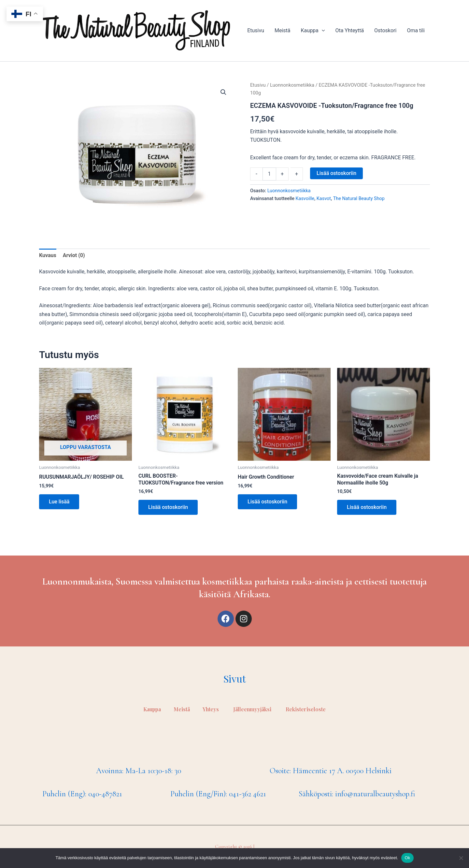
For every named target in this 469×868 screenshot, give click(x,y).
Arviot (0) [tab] (74, 255)
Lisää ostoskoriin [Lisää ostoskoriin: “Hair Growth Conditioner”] (267, 502)
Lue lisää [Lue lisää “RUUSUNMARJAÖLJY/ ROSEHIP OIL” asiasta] (59, 502)
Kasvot (324, 199)
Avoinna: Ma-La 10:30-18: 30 (139, 771)
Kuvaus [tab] (48, 255)
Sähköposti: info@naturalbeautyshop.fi (357, 794)
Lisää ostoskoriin (336, 173)
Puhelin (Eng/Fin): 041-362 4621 (218, 794)
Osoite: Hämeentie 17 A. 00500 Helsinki (331, 771)
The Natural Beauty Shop (359, 199)
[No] (461, 858)
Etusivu (258, 85)
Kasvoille (305, 199)
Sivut (235, 679)
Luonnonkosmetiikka (292, 85)
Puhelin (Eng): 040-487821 (82, 794)
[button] (223, 92)
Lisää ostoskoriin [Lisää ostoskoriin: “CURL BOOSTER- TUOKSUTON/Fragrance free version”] (168, 507)
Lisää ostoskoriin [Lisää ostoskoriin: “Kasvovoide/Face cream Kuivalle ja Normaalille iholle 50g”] (367, 507)
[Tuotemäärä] (269, 174)
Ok (407, 858)
